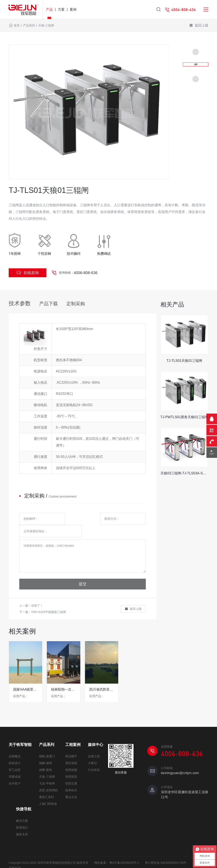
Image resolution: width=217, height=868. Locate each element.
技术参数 (20, 303)
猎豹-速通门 (47, 745)
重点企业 (71, 786)
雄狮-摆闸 (45, 752)
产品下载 (49, 304)
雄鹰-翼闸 (45, 759)
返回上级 (199, 26)
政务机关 (71, 779)
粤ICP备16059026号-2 (124, 852)
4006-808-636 (86, 273)
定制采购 (76, 304)
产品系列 (29, 25)
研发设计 (15, 752)
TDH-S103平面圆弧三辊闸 (49, 601)
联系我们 (22, 817)
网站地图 (32, 862)
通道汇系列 (46, 786)
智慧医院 (71, 766)
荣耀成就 (15, 766)
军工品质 (15, 759)
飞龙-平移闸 (47, 773)
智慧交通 (71, 773)
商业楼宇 (71, 745)
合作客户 (15, 773)
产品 (49, 9)
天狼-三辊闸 (46, 25)
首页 (17, 25)
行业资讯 (94, 759)
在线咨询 (28, 273)
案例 (73, 9)
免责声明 (15, 862)
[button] (196, 79)
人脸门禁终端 (48, 793)
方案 (61, 9)
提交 (83, 573)
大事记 (92, 752)
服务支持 (22, 823)
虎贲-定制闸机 (48, 779)
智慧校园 (71, 759)
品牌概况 (15, 745)
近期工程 (94, 745)
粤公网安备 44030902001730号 (166, 852)
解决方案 (22, 810)
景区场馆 (71, 752)
